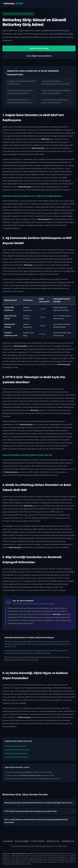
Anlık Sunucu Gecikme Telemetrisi (17, 757)
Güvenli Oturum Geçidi (39, 48)
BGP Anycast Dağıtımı (22, 841)
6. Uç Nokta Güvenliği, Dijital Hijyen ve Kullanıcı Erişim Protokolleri (55, 101)
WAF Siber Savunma (53, 841)
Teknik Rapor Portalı (68, 841)
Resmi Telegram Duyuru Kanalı (16, 746)
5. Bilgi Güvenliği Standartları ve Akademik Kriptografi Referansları (20, 101)
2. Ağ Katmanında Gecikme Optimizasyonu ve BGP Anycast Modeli (55, 82)
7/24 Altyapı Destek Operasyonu (16, 753)
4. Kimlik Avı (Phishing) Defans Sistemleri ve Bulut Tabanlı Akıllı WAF (56, 92)
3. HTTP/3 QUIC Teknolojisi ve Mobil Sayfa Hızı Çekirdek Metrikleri (20, 92)
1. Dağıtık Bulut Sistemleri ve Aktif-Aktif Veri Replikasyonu (21, 82)
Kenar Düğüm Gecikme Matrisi (39, 56)
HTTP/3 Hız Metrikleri (38, 841)
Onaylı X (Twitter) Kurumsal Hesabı (17, 750)
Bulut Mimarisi (8, 841)
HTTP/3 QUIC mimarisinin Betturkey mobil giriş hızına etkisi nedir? (31, 811)
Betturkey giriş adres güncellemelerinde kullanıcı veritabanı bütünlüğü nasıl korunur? (38, 803)
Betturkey (13, 3)
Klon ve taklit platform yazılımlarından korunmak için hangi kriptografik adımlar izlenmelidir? (36, 821)
